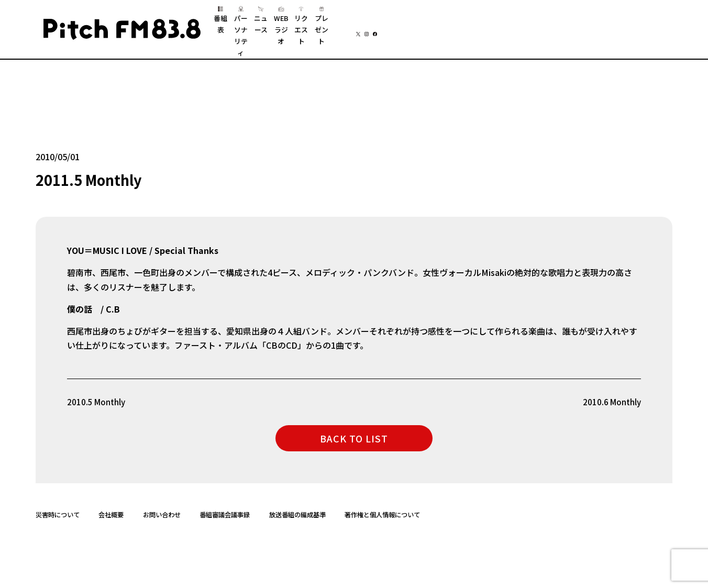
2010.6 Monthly (611, 387)
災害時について (58, 500)
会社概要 (111, 500)
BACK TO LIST (354, 423)
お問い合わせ (162, 500)
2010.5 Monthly (97, 387)
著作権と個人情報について (382, 500)
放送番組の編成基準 (297, 500)
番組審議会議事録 (225, 500)
